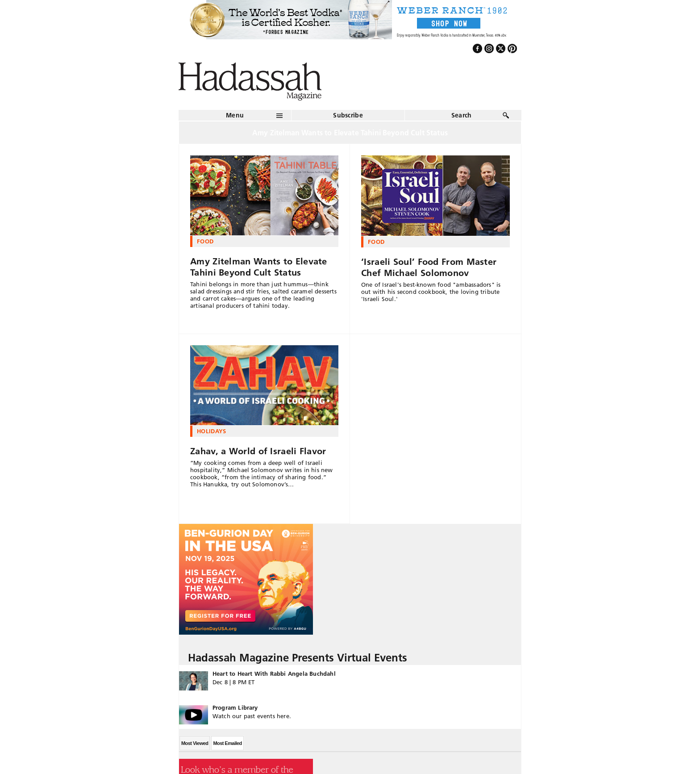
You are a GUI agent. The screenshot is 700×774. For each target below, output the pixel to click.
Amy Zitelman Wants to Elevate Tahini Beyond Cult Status (259, 267)
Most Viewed (195, 743)
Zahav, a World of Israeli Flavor (258, 451)
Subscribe (348, 115)
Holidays (212, 431)
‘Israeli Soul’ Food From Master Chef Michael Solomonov (429, 267)
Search (462, 115)
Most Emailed (227, 743)
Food (205, 241)
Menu (235, 115)
